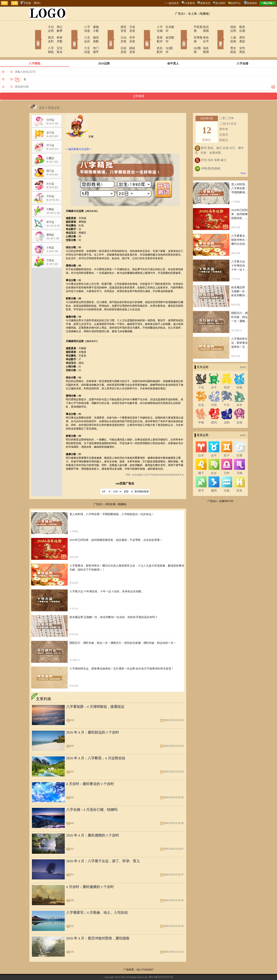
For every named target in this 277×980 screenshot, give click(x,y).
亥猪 (239, 411)
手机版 (26, 3)
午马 (227, 393)
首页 (42, 96)
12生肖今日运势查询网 (140, 972)
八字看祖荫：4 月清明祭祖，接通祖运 (95, 695)
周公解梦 (57, 27)
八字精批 (43, 40)
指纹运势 (226, 27)
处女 (214, 462)
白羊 (201, 444)
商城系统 (252, 3)
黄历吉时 (43, 34)
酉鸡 (214, 411)
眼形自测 (240, 27)
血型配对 (167, 34)
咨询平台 (236, 3)
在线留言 (111, 972)
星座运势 (54, 96)
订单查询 (190, 3)
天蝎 (239, 462)
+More (243, 162)
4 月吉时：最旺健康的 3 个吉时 (90, 875)
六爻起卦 (80, 34)
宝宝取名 (57, 40)
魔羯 (214, 479)
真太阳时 (220, 3)
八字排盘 (80, 27)
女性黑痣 (240, 40)
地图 (180, 972)
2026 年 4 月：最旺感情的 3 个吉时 (93, 824)
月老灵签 (130, 27)
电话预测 (203, 27)
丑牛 (214, 376)
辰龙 (201, 393)
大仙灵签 (116, 34)
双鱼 (239, 479)
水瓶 (227, 479)
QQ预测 (188, 40)
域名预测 (203, 40)
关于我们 (100, 972)
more (243, 355)
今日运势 (43, 27)
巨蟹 (239, 444)
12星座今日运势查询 (165, 972)
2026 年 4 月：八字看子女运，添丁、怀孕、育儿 (103, 850)
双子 (227, 444)
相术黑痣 (215, 34)
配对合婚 (142, 34)
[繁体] (37, 3)
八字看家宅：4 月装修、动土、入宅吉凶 (97, 901)
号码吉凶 (179, 34)
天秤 (227, 462)
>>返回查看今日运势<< (79, 138)
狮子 (201, 462)
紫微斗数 (94, 27)
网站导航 (122, 972)
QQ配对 (166, 40)
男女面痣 (226, 40)
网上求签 (106, 34)
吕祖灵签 (116, 40)
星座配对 (153, 34)
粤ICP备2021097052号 (161, 966)
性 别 (7, 68)
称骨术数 (57, 34)
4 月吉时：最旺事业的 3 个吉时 (90, 772)
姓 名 (7, 60)
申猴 (201, 411)
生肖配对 (167, 27)
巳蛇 (214, 393)
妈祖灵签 (130, 40)
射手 (201, 479)
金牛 (214, 444)
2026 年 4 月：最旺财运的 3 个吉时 (93, 721)
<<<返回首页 (172, 3)
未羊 (239, 393)
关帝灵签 (130, 34)
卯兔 (239, 376)
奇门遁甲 (94, 40)
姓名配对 (153, 40)
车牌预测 (189, 34)
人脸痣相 (226, 34)
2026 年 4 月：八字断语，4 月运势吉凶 (96, 747)
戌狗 (227, 411)
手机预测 (189, 27)
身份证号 (203, 34)
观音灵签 (116, 27)
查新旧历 (205, 3)
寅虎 (227, 376)
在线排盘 (69, 34)
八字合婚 (153, 27)
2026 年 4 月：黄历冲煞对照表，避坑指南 (98, 927)
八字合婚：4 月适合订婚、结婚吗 (92, 798)
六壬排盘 (80, 40)
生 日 (7, 75)
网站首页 (33, 34)
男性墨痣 (240, 34)
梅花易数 (94, 34)
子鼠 (201, 376)
